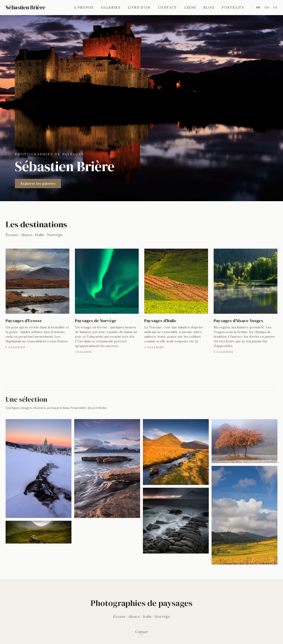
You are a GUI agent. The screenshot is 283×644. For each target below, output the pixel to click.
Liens (190, 7)
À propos (84, 7)
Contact (167, 7)
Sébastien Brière (25, 7)
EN (266, 7)
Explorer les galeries (38, 184)
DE (275, 7)
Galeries (111, 7)
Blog (209, 7)
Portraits (233, 7)
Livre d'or (139, 7)
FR (258, 7)
